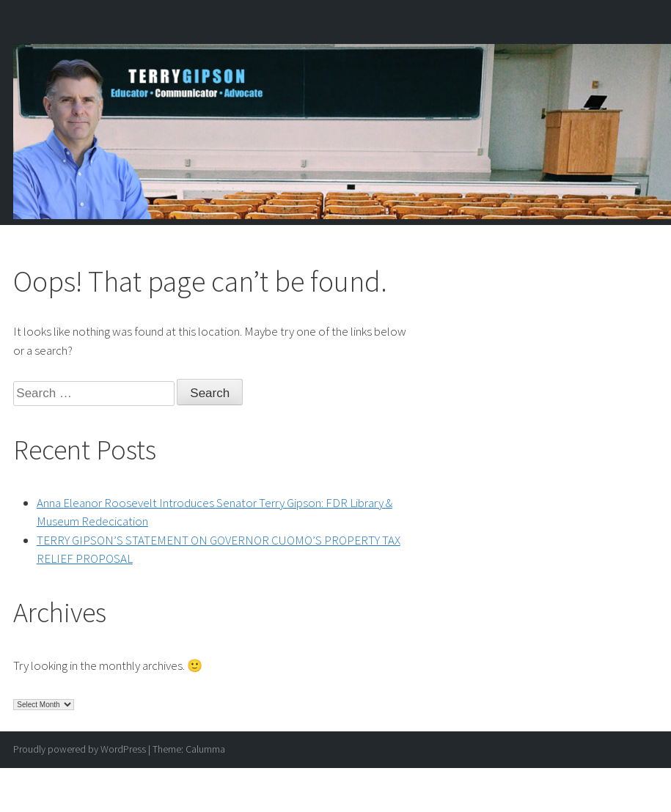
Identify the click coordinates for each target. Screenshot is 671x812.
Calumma (205, 749)
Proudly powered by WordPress (80, 749)
